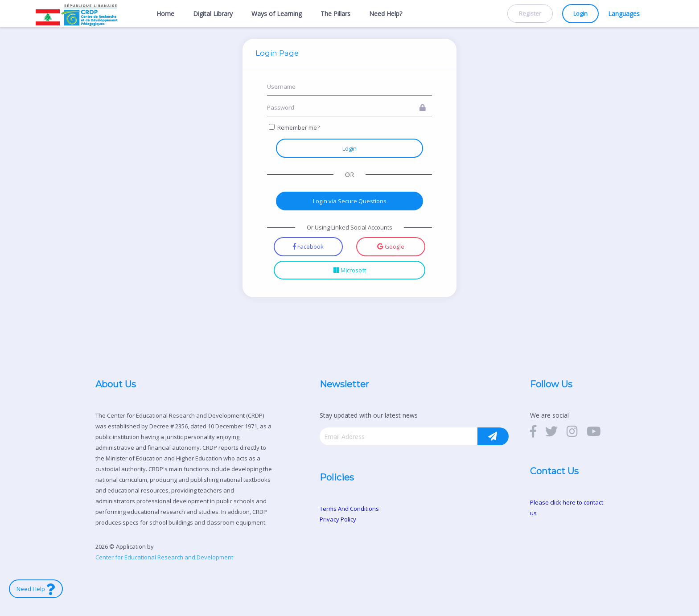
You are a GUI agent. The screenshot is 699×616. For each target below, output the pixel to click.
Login (580, 14)
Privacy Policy (338, 519)
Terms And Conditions (349, 509)
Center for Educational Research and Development (164, 557)
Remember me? (298, 127)
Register (530, 14)
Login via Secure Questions (350, 201)
